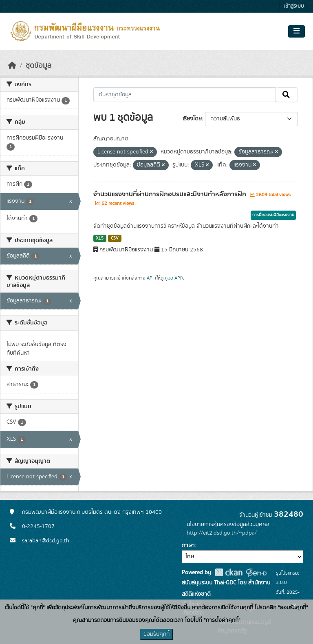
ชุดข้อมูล (39, 66)
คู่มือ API (173, 278)
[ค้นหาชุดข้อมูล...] (185, 95)
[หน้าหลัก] (12, 66)
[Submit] (287, 95)
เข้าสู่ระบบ (294, 6)
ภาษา (188, 546)
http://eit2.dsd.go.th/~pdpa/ (222, 533)
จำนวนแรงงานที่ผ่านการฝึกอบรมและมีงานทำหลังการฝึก (171, 194)
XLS (100, 238)
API (150, 278)
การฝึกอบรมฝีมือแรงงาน (273, 215)
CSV (115, 238)
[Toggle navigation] (296, 31)
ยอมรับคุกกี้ (156, 634)
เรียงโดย (192, 119)
